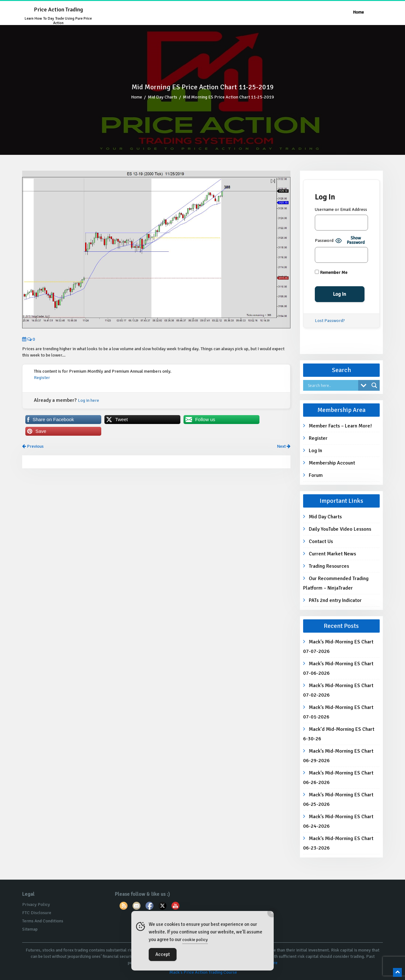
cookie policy (195, 940)
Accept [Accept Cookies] (163, 954)
